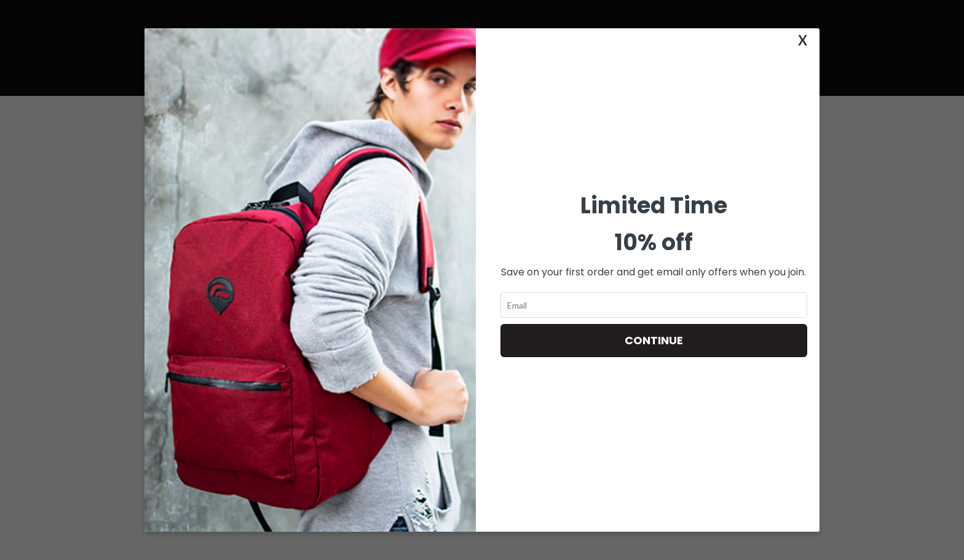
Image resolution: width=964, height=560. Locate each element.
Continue (654, 340)
